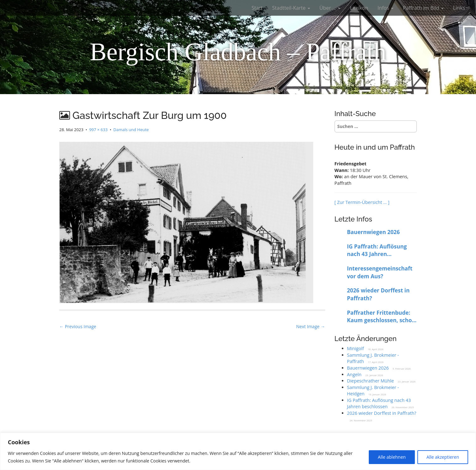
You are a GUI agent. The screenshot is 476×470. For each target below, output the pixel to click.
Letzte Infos (353, 219)
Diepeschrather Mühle (370, 381)
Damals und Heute (131, 130)
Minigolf (356, 348)
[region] (238, 451)
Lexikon (359, 8)
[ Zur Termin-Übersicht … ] (362, 202)
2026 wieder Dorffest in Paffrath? (378, 294)
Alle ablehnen (392, 457)
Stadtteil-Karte (291, 8)
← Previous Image (78, 326)
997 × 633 (98, 130)
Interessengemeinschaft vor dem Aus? (380, 272)
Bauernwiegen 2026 (373, 232)
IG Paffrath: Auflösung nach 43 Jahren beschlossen (377, 251)
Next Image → (310, 326)
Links (459, 8)
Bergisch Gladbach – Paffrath (238, 52)
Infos (386, 8)
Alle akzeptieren (443, 457)
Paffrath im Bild (423, 8)
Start (257, 8)
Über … (330, 8)
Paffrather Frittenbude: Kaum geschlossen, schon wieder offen (381, 317)
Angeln (354, 374)
